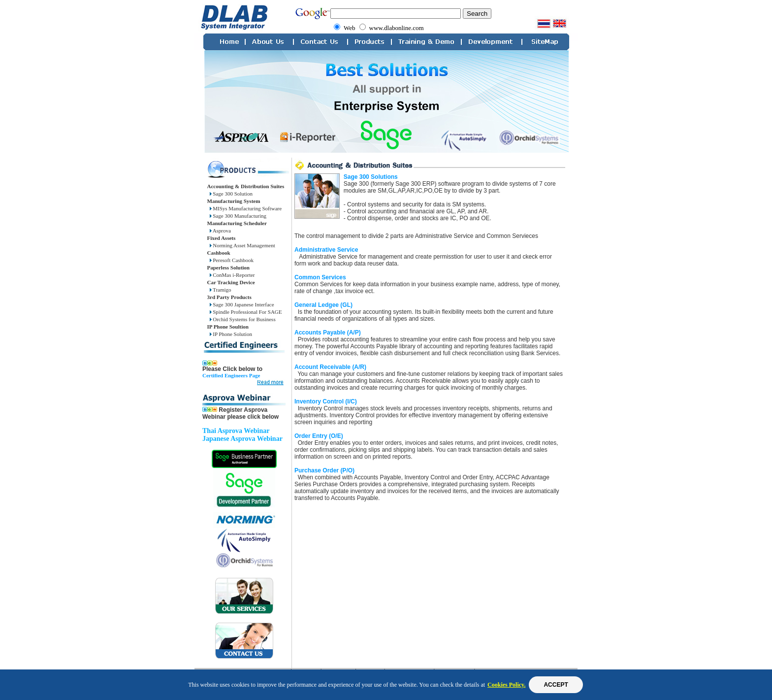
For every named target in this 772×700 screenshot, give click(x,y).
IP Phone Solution (231, 334)
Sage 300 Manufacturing (238, 216)
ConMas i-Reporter (232, 275)
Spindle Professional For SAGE (246, 312)
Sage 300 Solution (231, 194)
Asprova (220, 231)
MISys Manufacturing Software (246, 208)
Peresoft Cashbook (232, 260)
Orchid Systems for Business (243, 319)
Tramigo (221, 290)
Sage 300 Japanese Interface (242, 304)
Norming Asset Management (242, 245)
